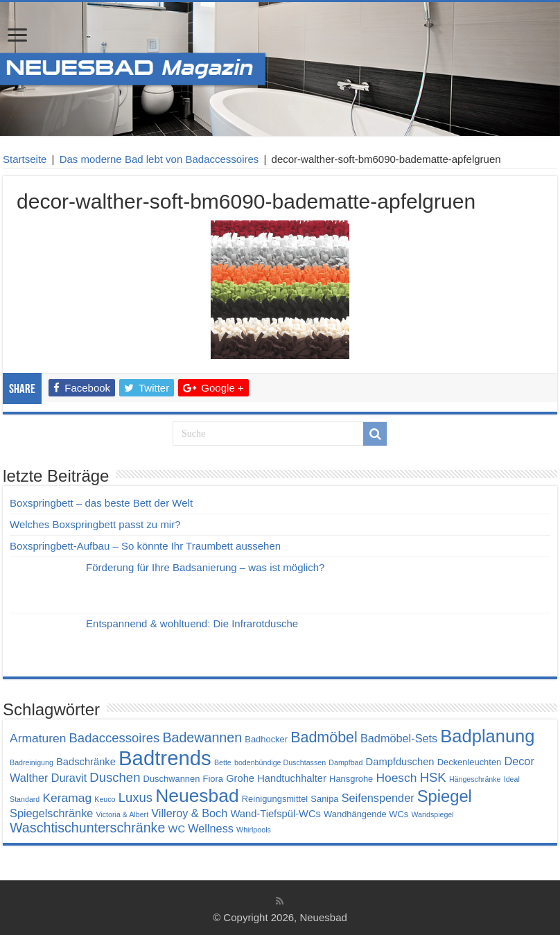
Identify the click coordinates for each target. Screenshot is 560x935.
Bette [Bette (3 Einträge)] (223, 762)
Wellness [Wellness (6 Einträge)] (211, 828)
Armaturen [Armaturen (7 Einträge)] (38, 738)
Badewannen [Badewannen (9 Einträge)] (202, 737)
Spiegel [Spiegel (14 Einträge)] (445, 796)
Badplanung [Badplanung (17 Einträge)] (487, 736)
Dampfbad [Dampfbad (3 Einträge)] (345, 762)
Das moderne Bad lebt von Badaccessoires (159, 159)
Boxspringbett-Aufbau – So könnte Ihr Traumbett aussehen (145, 546)
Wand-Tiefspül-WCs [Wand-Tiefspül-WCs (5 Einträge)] (275, 814)
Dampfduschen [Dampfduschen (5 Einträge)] (400, 762)
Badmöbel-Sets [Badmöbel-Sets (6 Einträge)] (399, 738)
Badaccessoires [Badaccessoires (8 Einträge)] (114, 738)
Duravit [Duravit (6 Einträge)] (69, 778)
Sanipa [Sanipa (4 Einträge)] (324, 799)
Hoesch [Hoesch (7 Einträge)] (396, 778)
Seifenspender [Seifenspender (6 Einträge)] (378, 798)
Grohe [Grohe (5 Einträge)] (240, 778)
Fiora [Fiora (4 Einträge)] (213, 779)
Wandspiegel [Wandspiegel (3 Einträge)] (432, 814)
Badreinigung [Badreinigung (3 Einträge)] (32, 762)
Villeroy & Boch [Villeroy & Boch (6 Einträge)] (189, 813)
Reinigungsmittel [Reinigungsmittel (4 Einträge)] (275, 799)
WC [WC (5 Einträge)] (177, 829)
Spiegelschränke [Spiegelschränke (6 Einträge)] (51, 813)
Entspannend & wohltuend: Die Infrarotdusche (192, 623)
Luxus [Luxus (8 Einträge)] (135, 797)
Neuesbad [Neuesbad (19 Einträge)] (197, 796)
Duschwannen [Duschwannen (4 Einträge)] (172, 779)
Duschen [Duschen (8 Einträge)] (115, 777)
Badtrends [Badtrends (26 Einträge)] (165, 758)
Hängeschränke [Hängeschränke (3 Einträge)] (475, 779)
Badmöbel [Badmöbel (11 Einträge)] (324, 737)
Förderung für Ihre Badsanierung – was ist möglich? (205, 567)
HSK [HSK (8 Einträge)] (433, 777)
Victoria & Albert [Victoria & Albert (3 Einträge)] (122, 814)
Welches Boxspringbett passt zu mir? (95, 524)
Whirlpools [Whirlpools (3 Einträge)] (254, 830)
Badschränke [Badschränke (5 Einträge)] (86, 762)
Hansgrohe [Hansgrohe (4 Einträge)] (351, 779)
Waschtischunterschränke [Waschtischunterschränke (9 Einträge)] (87, 828)
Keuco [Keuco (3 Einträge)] (105, 799)
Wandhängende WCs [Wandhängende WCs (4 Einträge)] (366, 814)
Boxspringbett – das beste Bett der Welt (101, 503)
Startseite (25, 159)
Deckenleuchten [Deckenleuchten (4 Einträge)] (470, 762)
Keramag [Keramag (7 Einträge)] (67, 798)
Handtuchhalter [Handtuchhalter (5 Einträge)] (292, 778)
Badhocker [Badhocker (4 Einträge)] (266, 739)
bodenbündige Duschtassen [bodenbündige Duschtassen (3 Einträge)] (280, 762)
